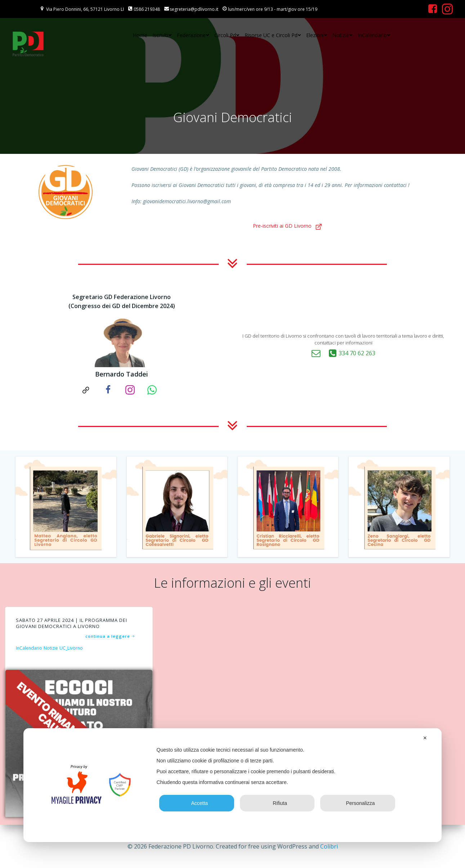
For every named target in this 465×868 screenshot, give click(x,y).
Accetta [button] (197, 803)
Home (140, 35)
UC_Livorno (72, 651)
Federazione (193, 35)
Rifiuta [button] (277, 803)
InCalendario (374, 35)
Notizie (343, 35)
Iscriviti (162, 35)
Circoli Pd (227, 35)
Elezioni (317, 35)
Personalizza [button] (357, 803)
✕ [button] (425, 738)
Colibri (329, 846)
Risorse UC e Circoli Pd (273, 35)
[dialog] (233, 785)
